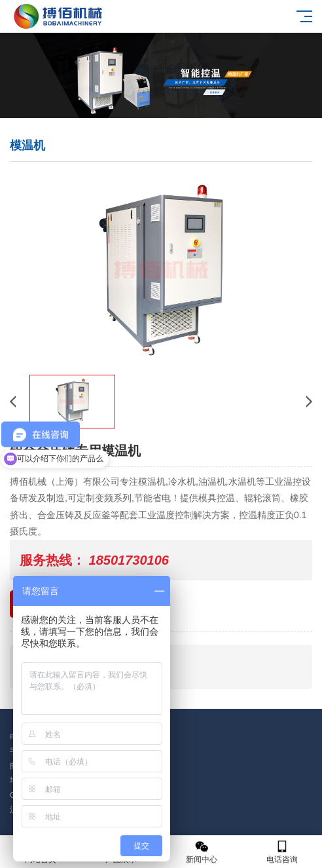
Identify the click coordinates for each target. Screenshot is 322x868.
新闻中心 (201, 852)
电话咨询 (282, 852)
